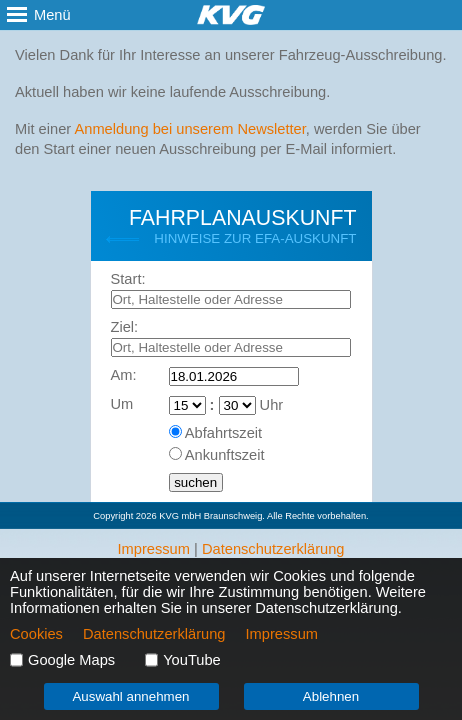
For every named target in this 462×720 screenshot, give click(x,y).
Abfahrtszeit (223, 433)
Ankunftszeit (225, 455)
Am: (124, 375)
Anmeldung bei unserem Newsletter (189, 129)
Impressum (153, 549)
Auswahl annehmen (130, 696)
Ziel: (125, 327)
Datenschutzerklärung (273, 549)
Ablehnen (331, 696)
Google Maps (71, 660)
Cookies (36, 634)
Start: (128, 279)
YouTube (192, 660)
